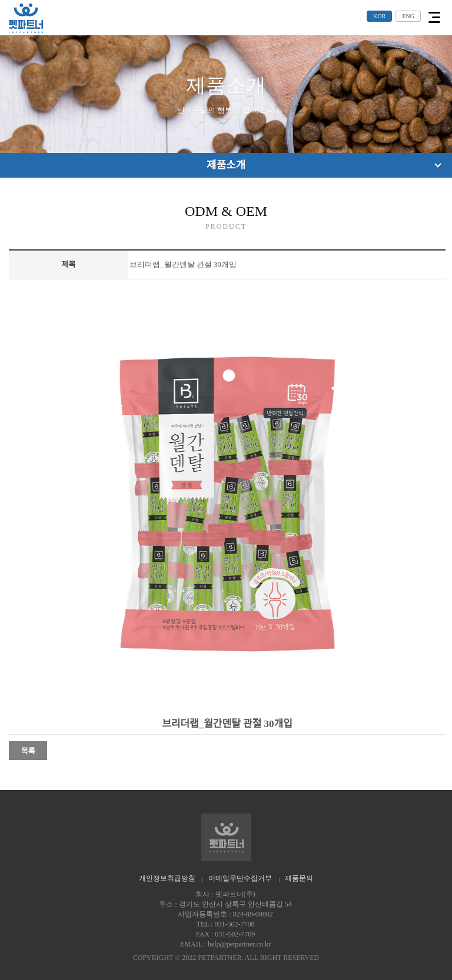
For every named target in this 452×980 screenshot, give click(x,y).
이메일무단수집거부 (240, 878)
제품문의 (299, 878)
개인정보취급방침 (167, 878)
